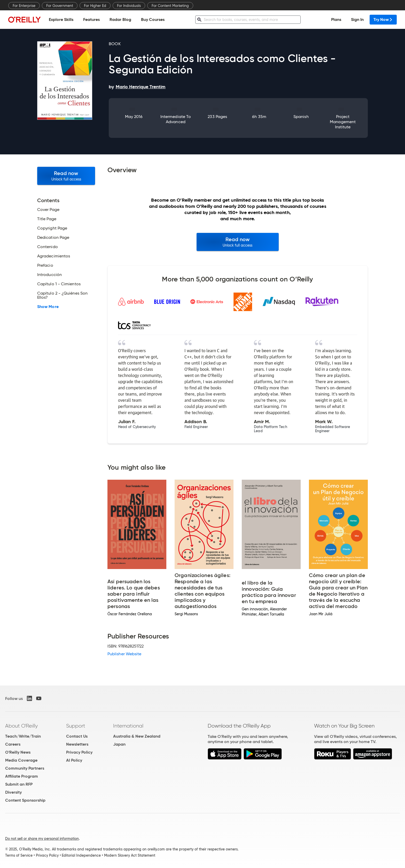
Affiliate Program (22, 776)
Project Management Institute (343, 122)
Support (76, 726)
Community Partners (25, 768)
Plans (336, 19)
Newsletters (77, 744)
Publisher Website (124, 654)
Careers (13, 744)
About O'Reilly (21, 726)
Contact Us (77, 736)
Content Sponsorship (25, 800)
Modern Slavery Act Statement (130, 855)
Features (91, 19)
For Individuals (129, 6)
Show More (48, 307)
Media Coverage (21, 760)
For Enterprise (24, 6)
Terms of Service (19, 855)
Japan (119, 744)
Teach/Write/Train (23, 736)
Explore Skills (61, 19)
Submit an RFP (19, 784)
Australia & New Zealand (137, 736)
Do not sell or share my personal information (42, 839)
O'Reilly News (18, 752)
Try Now (383, 19)
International (128, 726)
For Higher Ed (95, 6)
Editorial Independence (81, 855)
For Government (60, 6)
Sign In (357, 19)
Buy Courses (153, 19)
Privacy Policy (79, 752)
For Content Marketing (170, 6)
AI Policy (74, 760)
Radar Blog (120, 19)
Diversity (13, 792)
